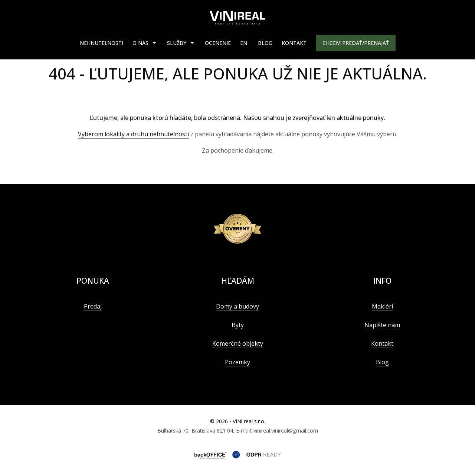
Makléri (382, 306)
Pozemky (237, 362)
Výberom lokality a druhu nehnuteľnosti (133, 134)
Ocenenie (218, 43)
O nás (140, 43)
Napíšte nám (382, 325)
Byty (238, 325)
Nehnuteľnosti (101, 43)
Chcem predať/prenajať (356, 43)
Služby (177, 43)
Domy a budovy (237, 306)
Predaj (93, 306)
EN (244, 43)
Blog (265, 43)
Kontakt (294, 43)
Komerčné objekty (238, 343)
